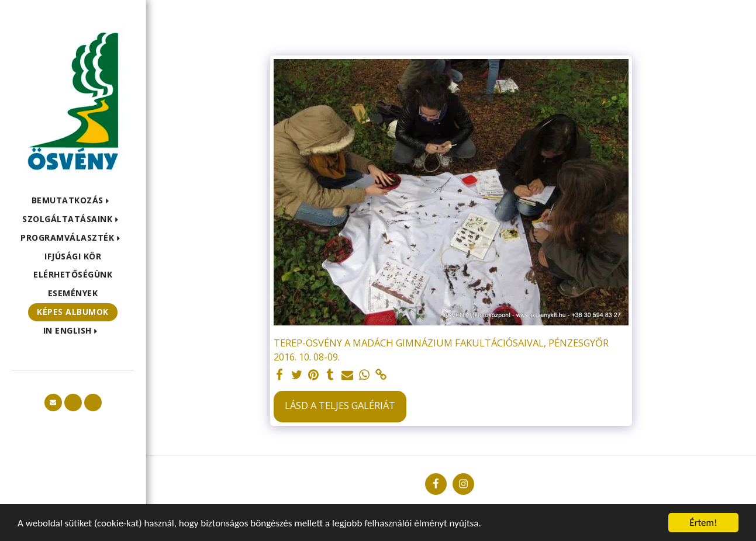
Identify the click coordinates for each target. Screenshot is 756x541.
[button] (73, 201)
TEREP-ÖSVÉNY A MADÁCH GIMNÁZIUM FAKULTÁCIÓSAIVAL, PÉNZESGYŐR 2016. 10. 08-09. (441, 350)
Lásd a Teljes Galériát (340, 405)
